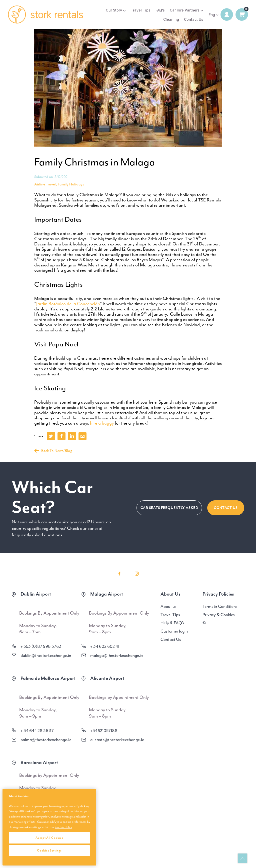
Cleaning (171, 19)
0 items (242, 14)
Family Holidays (71, 184)
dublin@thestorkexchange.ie (46, 655)
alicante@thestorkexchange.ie (117, 740)
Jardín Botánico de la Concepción (68, 304)
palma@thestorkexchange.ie (46, 740)
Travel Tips (141, 10)
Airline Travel (45, 184)
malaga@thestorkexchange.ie (117, 655)
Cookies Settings (49, 851)
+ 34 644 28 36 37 (37, 731)
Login (227, 14)
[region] (49, 827)
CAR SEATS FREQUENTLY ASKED (169, 508)
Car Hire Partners (185, 10)
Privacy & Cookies (219, 615)
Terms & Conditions (220, 606)
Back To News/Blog (53, 451)
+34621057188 (104, 731)
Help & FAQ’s (172, 623)
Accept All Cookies (49, 838)
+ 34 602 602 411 (105, 646)
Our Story (114, 10)
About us (168, 606)
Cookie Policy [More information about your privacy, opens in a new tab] (63, 827)
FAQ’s (160, 10)
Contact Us (194, 19)
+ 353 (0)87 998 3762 (41, 646)
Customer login (174, 631)
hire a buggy (102, 423)
